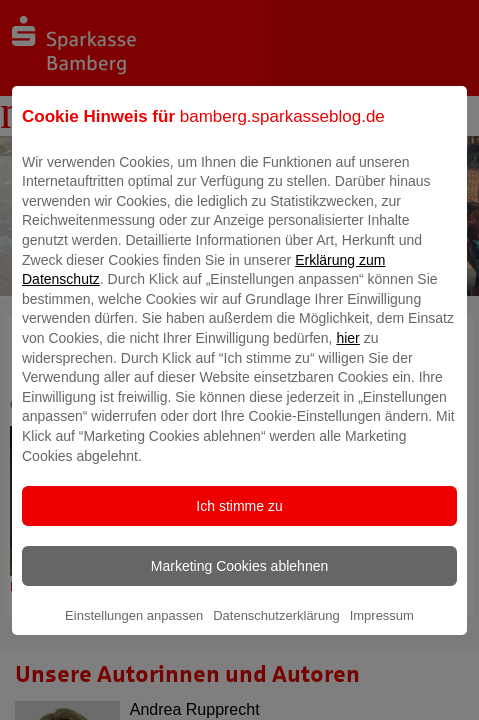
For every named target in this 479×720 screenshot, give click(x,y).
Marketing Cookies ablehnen (239, 580)
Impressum (382, 629)
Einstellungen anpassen (134, 629)
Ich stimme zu (239, 520)
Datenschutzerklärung (276, 629)
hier (347, 352)
